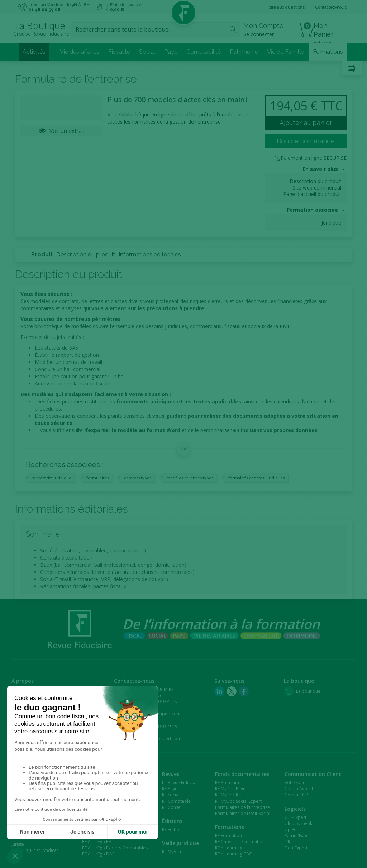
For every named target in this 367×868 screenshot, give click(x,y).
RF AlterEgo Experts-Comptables (115, 848)
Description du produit (315, 181)
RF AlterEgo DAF (98, 854)
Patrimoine (244, 52)
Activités (34, 52)
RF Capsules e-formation (240, 842)
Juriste (18, 844)
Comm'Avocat (299, 789)
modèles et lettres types (190, 478)
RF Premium (227, 783)
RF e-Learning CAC (233, 854)
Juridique (331, 223)
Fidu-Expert (296, 848)
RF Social (171, 795)
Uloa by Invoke (300, 823)
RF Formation (228, 836)
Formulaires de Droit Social (243, 813)
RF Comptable (176, 801)
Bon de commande (306, 141)
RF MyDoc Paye (230, 789)
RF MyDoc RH (228, 795)
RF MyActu (172, 852)
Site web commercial (317, 188)
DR (287, 842)
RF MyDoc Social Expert (238, 801)
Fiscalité (119, 52)
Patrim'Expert (298, 836)
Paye (171, 52)
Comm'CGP (296, 795)
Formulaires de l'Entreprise (242, 807)
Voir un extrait (61, 131)
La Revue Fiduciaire (181, 783)
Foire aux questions (285, 7)
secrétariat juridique (52, 478)
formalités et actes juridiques (256, 478)
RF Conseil (172, 807)
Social (147, 52)
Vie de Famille (285, 52)
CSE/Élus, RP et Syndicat (35, 850)
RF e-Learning (229, 848)
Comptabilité (204, 52)
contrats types (138, 478)
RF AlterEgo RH (97, 842)
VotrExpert (295, 783)
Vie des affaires (80, 52)
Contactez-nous (331, 7)
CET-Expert (295, 817)
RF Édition (172, 829)
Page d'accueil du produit (312, 194)
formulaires (98, 478)
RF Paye (170, 789)
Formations (328, 52)
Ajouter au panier (306, 123)
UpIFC (291, 829)
